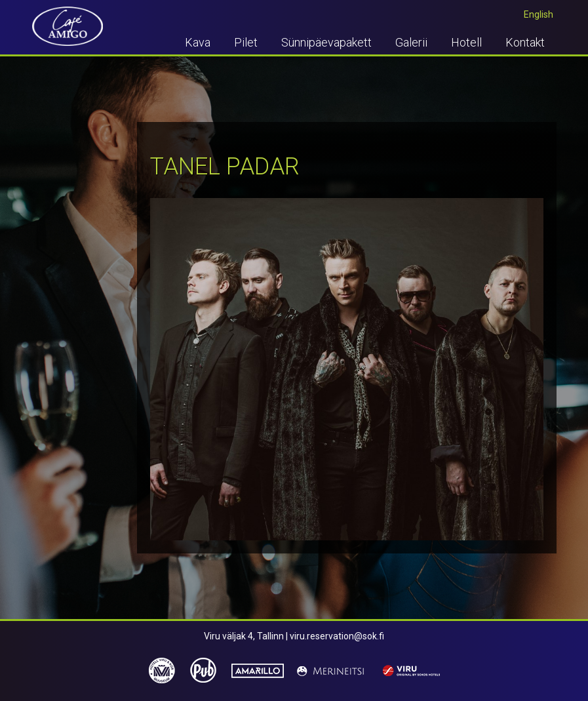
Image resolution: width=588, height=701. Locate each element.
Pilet (246, 42)
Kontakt (525, 42)
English (539, 14)
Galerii (411, 42)
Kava (198, 42)
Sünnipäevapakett (326, 42)
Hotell (466, 42)
